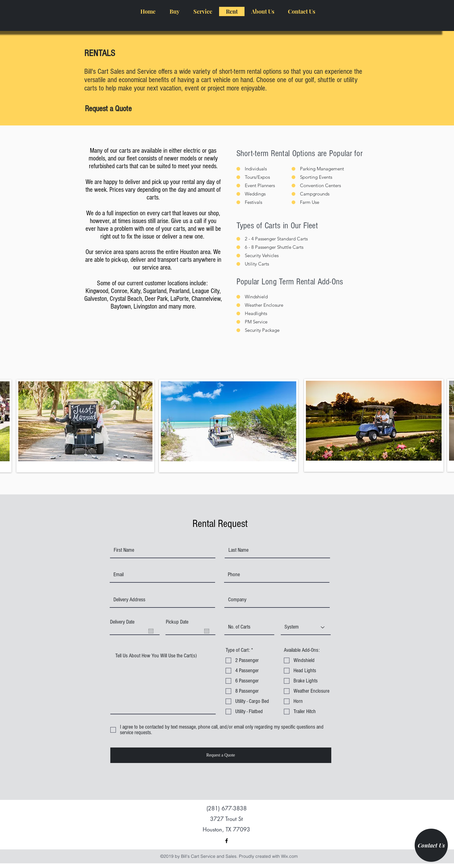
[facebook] (227, 841)
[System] (306, 627)
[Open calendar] (151, 631)
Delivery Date (122, 622)
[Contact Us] (431, 845)
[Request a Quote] (108, 109)
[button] (174, 11)
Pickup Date (177, 622)
